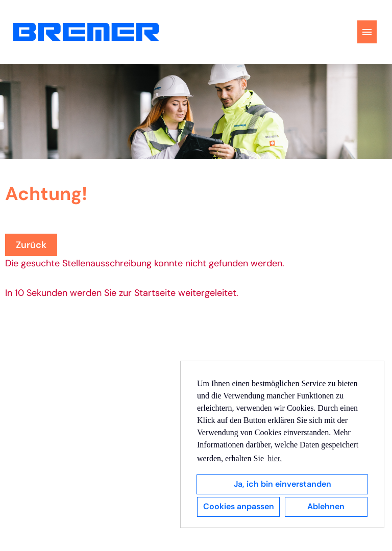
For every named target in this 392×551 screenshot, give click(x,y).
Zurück (31, 245)
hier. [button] (275, 458)
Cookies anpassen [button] (239, 506)
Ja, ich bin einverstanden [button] (283, 484)
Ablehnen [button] (326, 506)
